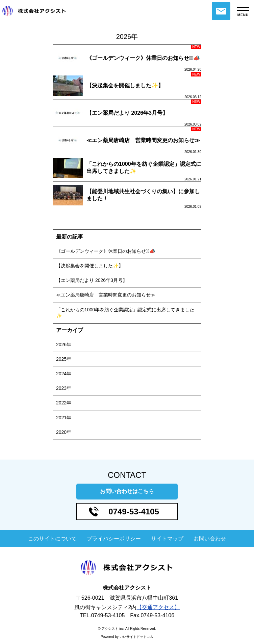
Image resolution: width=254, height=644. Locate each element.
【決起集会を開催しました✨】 (90, 266)
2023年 (64, 388)
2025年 (64, 359)
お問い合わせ (221, 11)
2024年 (64, 374)
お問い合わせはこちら (127, 491)
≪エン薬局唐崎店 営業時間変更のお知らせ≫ (106, 295)
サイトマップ (167, 539)
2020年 (64, 432)
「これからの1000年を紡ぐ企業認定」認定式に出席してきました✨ (125, 313)
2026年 (64, 345)
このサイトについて (52, 539)
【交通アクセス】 (158, 607)
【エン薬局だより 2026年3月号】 (92, 280)
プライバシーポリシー (114, 539)
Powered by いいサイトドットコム (127, 637)
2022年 (64, 403)
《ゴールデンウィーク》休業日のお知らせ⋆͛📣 (106, 251)
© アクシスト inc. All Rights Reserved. (127, 629)
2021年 (64, 418)
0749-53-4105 (134, 512)
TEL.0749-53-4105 (102, 615)
